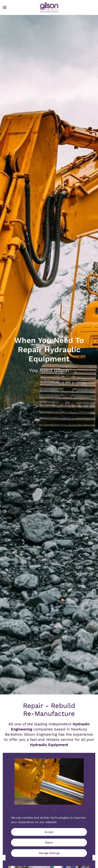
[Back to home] (49, 7)
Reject (49, 842)
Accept (49, 832)
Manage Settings (49, 853)
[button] (5, 7)
